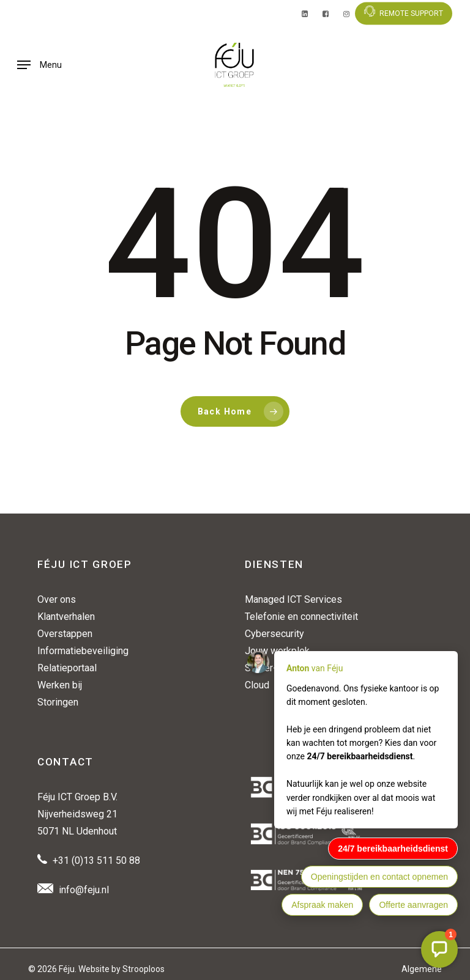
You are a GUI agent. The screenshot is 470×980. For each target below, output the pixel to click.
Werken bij (60, 685)
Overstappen (65, 634)
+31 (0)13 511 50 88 (96, 860)
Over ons (57, 599)
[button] (39, 65)
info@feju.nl (84, 890)
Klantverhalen (66, 617)
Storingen (58, 702)
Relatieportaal (67, 668)
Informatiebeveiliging (83, 651)
